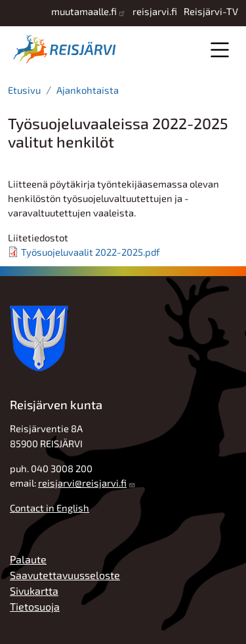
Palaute (28, 559)
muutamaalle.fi (84, 11)
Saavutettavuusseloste (65, 575)
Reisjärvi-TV (211, 11)
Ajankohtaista (88, 90)
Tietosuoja (35, 606)
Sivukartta (34, 591)
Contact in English (50, 508)
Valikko (219, 50)
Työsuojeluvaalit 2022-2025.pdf (91, 252)
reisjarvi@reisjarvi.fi (82, 483)
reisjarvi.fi (155, 11)
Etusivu (24, 90)
